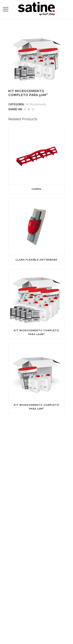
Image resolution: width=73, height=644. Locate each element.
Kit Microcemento (36, 104)
